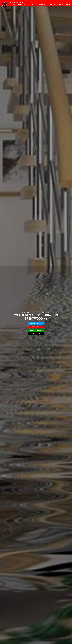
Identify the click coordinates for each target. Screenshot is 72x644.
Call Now (36, 334)
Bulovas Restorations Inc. (16, 2)
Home (15, 4)
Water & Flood (36, 324)
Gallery (61, 4)
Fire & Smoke (36, 327)
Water (31, 4)
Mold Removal (43, 4)
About (26, 4)
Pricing (20, 4)
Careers (68, 4)
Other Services (53, 4)
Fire (36, 4)
